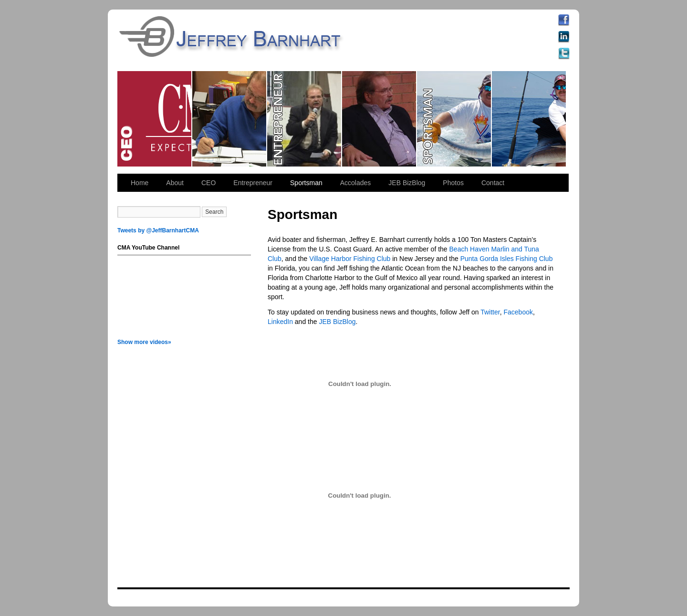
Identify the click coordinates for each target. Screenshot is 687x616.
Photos (453, 183)
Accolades (356, 183)
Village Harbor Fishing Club (350, 259)
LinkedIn (280, 322)
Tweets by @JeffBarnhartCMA (158, 230)
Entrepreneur (305, 119)
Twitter (490, 312)
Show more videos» (144, 342)
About (175, 183)
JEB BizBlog (407, 183)
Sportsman (454, 119)
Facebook (518, 312)
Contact (493, 183)
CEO (155, 119)
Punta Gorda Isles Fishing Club (507, 259)
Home (140, 183)
